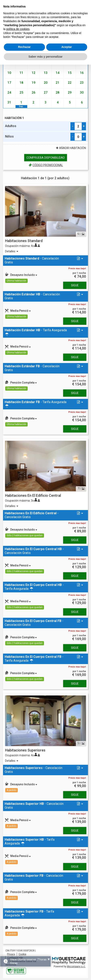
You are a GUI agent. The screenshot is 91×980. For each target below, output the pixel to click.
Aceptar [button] (67, 47)
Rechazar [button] (24, 47)
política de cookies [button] (18, 29)
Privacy (11, 954)
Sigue (75, 285)
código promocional (45, 165)
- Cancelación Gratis (32, 260)
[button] (80, 259)
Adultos (11, 126)
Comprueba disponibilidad (46, 158)
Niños (9, 136)
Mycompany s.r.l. (76, 967)
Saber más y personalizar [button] (45, 57)
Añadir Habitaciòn (71, 148)
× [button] (49, 959)
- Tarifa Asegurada (36, 332)
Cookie (22, 954)
